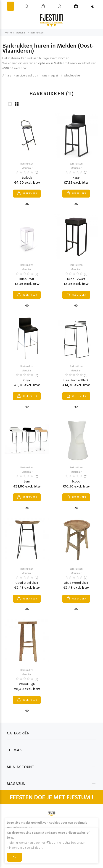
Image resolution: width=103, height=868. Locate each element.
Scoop (76, 482)
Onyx (27, 380)
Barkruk (27, 178)
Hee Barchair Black (76, 380)
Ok (14, 858)
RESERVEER (30, 194)
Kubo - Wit (27, 279)
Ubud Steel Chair (27, 583)
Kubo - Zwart (76, 279)
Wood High (27, 684)
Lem (27, 482)
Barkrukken (37, 33)
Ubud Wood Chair (76, 583)
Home (8, 33)
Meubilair (21, 33)
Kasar (76, 178)
